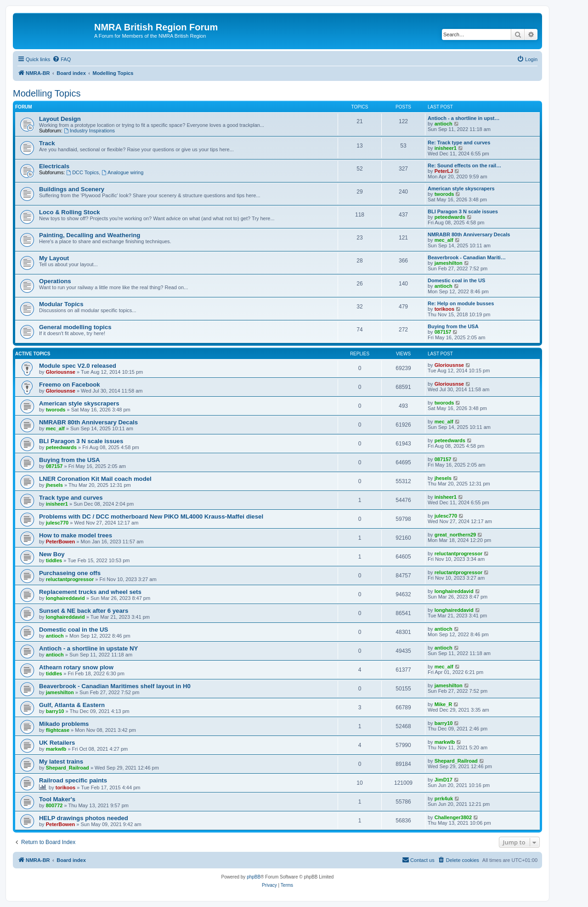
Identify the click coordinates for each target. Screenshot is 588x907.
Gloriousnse (61, 372)
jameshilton (449, 263)
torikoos (444, 309)
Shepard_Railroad (68, 768)
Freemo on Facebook (70, 385)
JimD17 (444, 780)
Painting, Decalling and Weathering (90, 235)
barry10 (55, 711)
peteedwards (450, 217)
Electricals (54, 166)
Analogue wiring (122, 172)
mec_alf (444, 240)
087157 (443, 332)
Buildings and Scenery (72, 189)
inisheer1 (446, 148)
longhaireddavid (65, 598)
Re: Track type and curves (459, 143)
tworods (444, 194)
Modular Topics (61, 304)
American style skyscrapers (461, 188)
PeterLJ (444, 171)
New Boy (52, 554)
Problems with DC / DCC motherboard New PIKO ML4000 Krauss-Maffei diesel (151, 516)
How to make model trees (76, 535)
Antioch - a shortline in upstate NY (88, 648)
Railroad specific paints (73, 780)
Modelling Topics (47, 93)
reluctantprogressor (459, 553)
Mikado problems (64, 724)
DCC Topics (82, 172)
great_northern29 (455, 535)
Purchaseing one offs (70, 573)
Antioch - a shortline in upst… (464, 118)
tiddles (54, 560)
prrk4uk (444, 799)
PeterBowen (61, 542)
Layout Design (60, 119)
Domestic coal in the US (456, 280)
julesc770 (57, 523)
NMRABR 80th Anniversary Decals (469, 234)
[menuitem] (62, 59)
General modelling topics (75, 327)
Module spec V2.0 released (78, 366)
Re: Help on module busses (461, 303)
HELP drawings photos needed (84, 818)
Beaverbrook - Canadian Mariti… (467, 257)
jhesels (54, 485)
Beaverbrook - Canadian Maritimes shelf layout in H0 (115, 686)
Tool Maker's (57, 799)
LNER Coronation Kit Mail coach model (95, 479)
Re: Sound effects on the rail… (464, 165)
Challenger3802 (453, 817)
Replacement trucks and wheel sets (90, 592)
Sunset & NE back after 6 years (84, 611)
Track (47, 143)
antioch (444, 124)
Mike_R (444, 704)
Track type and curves (71, 498)
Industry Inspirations (89, 131)
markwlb (56, 749)
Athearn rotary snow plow (76, 667)
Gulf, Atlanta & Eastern (72, 705)
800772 (54, 805)
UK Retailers (57, 743)
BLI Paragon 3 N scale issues (463, 211)
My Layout (54, 258)
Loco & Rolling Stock (70, 212)
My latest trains (61, 762)
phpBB (254, 877)
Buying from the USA (453, 326)
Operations (55, 281)
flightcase (58, 730)
